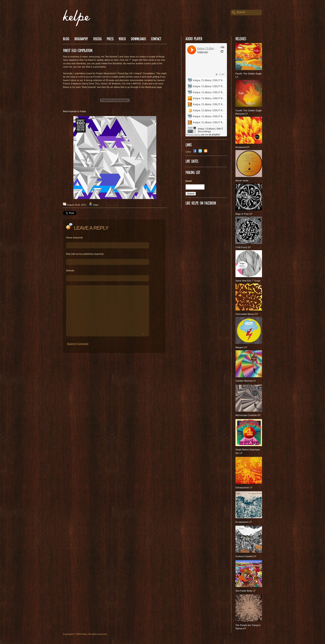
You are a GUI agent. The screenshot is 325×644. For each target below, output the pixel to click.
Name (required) (74, 238)
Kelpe (83, 111)
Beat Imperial (70, 111)
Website (70, 270)
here (105, 63)
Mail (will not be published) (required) (85, 254)
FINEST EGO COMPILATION (78, 51)
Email (190, 181)
